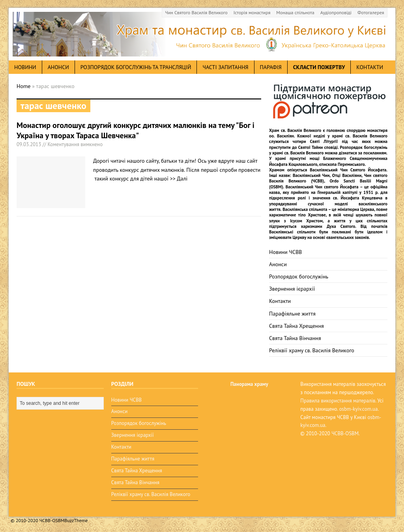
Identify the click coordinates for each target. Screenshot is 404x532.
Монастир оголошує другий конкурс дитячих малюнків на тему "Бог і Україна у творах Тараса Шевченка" (136, 130)
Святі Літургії (324, 141)
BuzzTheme (76, 520)
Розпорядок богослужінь (299, 276)
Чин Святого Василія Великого (196, 12)
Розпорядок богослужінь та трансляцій (136, 67)
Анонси (278, 264)
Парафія (271, 67)
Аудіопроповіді (336, 12)
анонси (58, 67)
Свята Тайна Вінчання (295, 338)
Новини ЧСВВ (285, 252)
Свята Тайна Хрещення (296, 326)
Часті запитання (225, 67)
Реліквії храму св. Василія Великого (312, 350)
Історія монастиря (252, 12)
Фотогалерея (371, 12)
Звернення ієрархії (292, 289)
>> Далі (179, 179)
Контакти (370, 67)
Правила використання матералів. (338, 401)
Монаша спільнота (295, 12)
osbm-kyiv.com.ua (359, 409)
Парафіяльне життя (292, 314)
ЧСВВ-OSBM (345, 433)
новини (25, 67)
